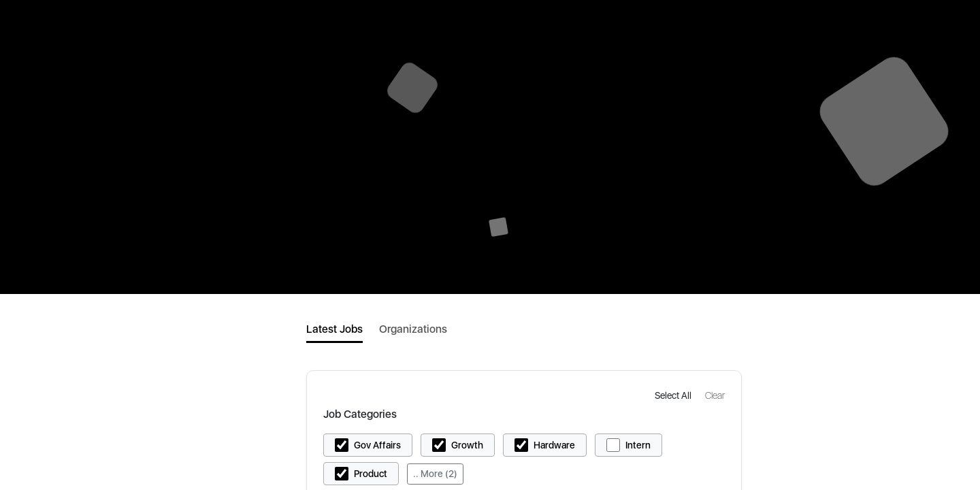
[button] (674, 395)
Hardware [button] (554, 445)
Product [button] (371, 474)
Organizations (413, 329)
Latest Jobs (334, 329)
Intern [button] (638, 445)
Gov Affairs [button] (377, 445)
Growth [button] (467, 445)
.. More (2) (435, 474)
